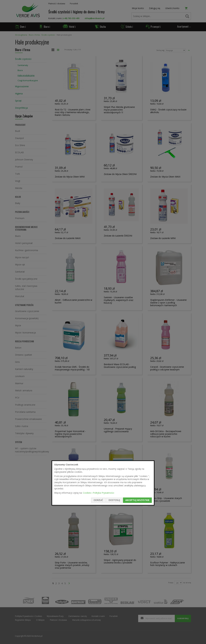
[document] (103, 483)
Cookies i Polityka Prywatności (98, 493)
